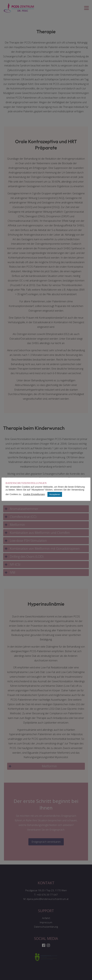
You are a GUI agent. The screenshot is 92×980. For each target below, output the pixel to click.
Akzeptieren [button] (55, 494)
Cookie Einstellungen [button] (34, 494)
